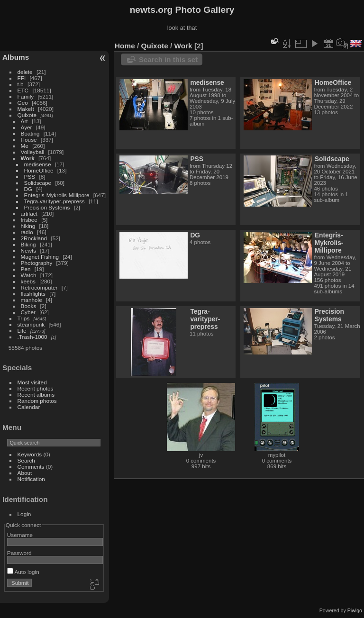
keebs (28, 281)
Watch (29, 275)
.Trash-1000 (32, 337)
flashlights (33, 294)
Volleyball (33, 152)
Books (29, 306)
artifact (29, 214)
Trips (24, 318)
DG (28, 189)
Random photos (37, 401)
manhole (32, 300)
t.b (21, 84)
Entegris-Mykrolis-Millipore (57, 195)
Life (22, 331)
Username (20, 535)
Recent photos (36, 388)
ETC (23, 90)
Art (24, 121)
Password (19, 553)
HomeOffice (39, 170)
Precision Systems (47, 207)
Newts (29, 250)
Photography (37, 263)
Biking (28, 244)
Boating (30, 133)
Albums (16, 57)
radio (27, 232)
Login (24, 514)
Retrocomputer (39, 287)
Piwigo (355, 610)
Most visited (32, 382)
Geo (23, 103)
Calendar (29, 407)
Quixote (27, 115)
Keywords (30, 454)
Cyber (28, 312)
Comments (31, 467)
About (25, 473)
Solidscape (38, 183)
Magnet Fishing (40, 257)
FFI (22, 78)
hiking (28, 226)
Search (26, 460)
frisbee (29, 220)
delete (25, 72)
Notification (31, 479)
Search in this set (168, 59)
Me (25, 146)
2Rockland (34, 238)
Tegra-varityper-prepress (55, 201)
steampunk (31, 324)
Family (26, 96)
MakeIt (26, 109)
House (29, 140)
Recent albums (36, 395)
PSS (30, 177)
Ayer (27, 127)
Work (28, 158)
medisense (38, 164)
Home (125, 46)
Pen (26, 269)
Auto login (23, 572)
